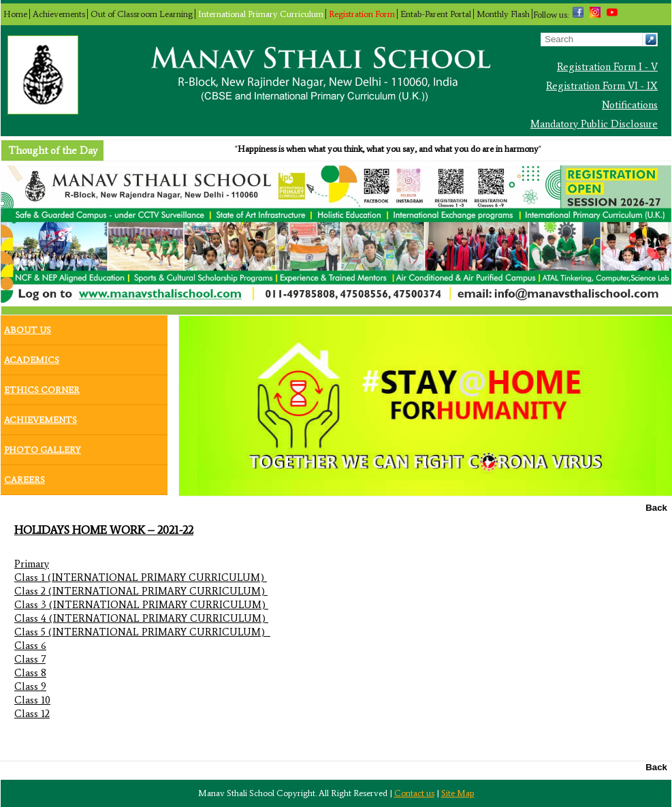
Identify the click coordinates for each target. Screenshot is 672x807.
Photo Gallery (43, 447)
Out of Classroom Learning (142, 14)
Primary (32, 564)
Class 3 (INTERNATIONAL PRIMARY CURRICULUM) (141, 605)
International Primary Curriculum (261, 14)
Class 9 (30, 686)
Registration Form (362, 14)
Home (15, 14)
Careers (25, 477)
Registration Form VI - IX (602, 86)
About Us (28, 327)
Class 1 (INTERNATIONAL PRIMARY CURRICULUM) (141, 577)
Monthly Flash (503, 14)
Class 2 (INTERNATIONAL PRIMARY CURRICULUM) (141, 591)
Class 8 (30, 673)
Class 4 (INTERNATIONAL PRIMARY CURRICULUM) (141, 618)
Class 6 (30, 646)
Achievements (59, 14)
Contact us (414, 793)
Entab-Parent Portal (436, 14)
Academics (32, 357)
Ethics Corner (42, 387)
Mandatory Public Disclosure (594, 124)
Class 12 (32, 714)
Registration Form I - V (607, 67)
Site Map (458, 793)
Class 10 (32, 700)
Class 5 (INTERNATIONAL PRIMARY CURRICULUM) (142, 632)
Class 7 (30, 659)
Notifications (630, 105)
